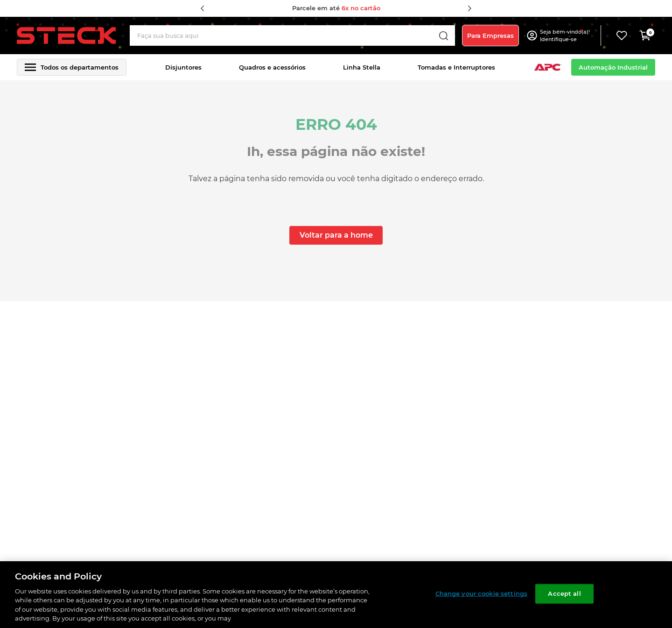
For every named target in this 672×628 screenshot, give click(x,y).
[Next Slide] (469, 8)
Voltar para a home (336, 235)
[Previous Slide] (203, 8)
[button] (566, 35)
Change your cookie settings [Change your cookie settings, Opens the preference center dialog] (482, 593)
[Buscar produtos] (443, 35)
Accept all (564, 593)
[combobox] (293, 35)
